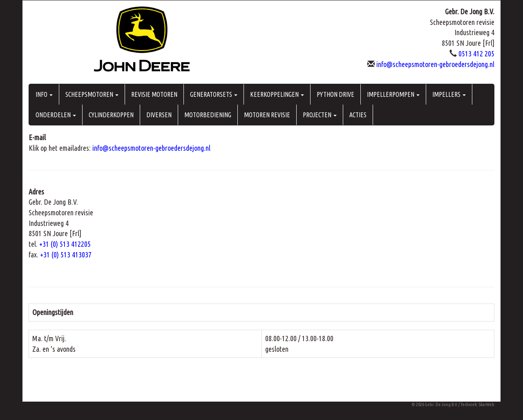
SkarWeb (487, 404)
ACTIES (358, 115)
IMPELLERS (449, 94)
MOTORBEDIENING (208, 115)
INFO (44, 94)
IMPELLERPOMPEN (393, 94)
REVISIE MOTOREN (154, 94)
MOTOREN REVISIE (267, 115)
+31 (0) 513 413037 (66, 255)
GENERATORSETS (214, 94)
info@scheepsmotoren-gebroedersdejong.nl (435, 64)
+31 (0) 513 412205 (65, 244)
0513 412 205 (476, 54)
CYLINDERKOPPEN (111, 115)
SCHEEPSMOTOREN (92, 94)
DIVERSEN (159, 115)
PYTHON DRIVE (335, 94)
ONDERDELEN (56, 115)
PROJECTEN (320, 115)
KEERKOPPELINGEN (277, 94)
